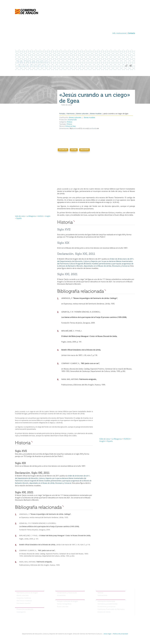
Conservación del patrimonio (66, 590)
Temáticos (59, 598)
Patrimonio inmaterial (24, 601)
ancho (75, 129)
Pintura (69, 122)
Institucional (100, 598)
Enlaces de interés (104, 612)
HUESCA (40, 216)
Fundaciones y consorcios (107, 607)
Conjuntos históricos (24, 598)
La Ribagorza (31, 216)
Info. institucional (119, 33)
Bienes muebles (96, 114)
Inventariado (72, 120)
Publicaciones (102, 595)
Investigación (21, 612)
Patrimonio (71, 114)
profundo (93, 129)
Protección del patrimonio (24, 606)
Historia (74, 150)
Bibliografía (84, 150)
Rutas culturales (63, 607)
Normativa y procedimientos (107, 604)
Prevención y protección (25, 609)
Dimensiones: (64, 129)
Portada (62, 114)
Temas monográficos (64, 604)
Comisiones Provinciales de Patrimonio (111, 609)
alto (84, 129)
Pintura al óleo (71, 126)
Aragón (48, 216)
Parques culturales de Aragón (67, 601)
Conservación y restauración (67, 593)
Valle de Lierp (20, 216)
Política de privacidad (120, 634)
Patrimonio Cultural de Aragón (27, 593)
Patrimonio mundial (23, 603)
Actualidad (100, 590)
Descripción (63, 150)
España (19, 219)
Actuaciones (61, 595)
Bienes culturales (82, 114)
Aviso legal (108, 634)
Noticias (100, 593)
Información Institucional (106, 601)
